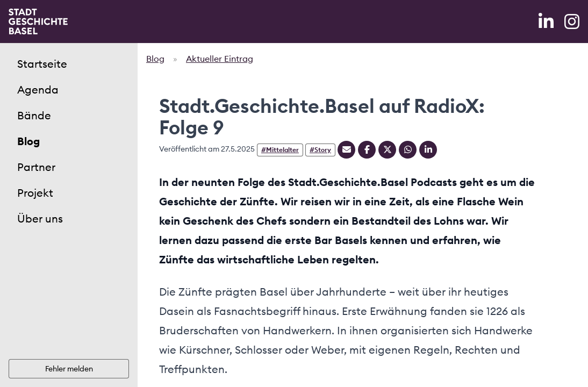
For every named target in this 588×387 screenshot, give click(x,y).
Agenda (38, 89)
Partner (36, 167)
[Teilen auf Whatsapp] (408, 150)
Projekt (35, 193)
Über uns (40, 218)
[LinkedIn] (547, 21)
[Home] (38, 21)
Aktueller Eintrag (220, 59)
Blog (28, 141)
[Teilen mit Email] (346, 150)
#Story (320, 150)
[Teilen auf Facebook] (367, 150)
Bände (34, 115)
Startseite (42, 64)
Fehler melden (69, 369)
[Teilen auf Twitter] (387, 150)
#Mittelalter (280, 150)
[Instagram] (572, 21)
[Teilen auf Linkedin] (428, 150)
